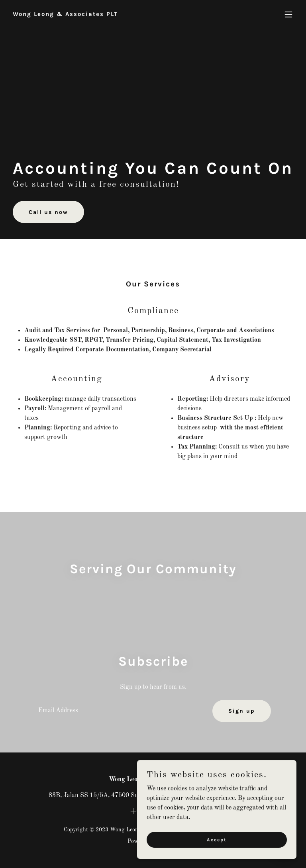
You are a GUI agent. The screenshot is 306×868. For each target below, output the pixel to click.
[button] (288, 14)
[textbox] (119, 711)
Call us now (48, 212)
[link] (65, 14)
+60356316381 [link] (153, 811)
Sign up (242, 711)
